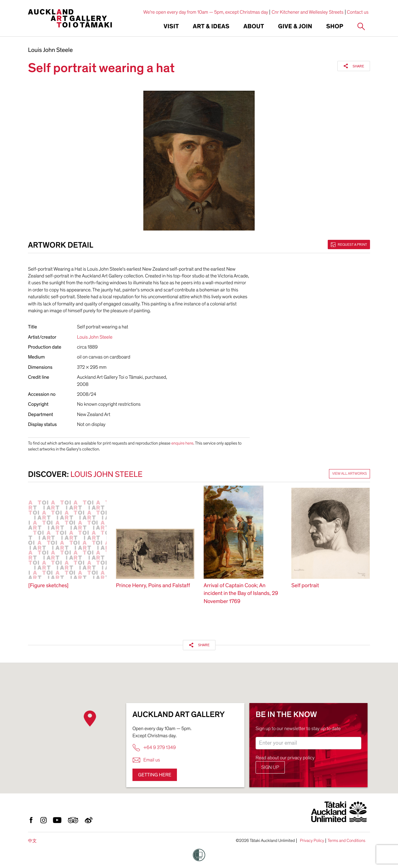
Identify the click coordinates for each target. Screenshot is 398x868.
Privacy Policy (312, 841)
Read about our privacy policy (285, 758)
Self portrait (305, 586)
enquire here (182, 443)
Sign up (270, 767)
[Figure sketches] (48, 586)
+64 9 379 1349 (154, 748)
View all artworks (349, 474)
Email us (146, 760)
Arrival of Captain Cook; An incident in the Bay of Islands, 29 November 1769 (241, 594)
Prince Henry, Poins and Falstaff (153, 586)
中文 (32, 841)
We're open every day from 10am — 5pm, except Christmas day (206, 12)
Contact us (358, 12)
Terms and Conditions (346, 841)
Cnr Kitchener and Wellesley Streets (307, 12)
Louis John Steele (50, 50)
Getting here (155, 775)
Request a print (349, 244)
